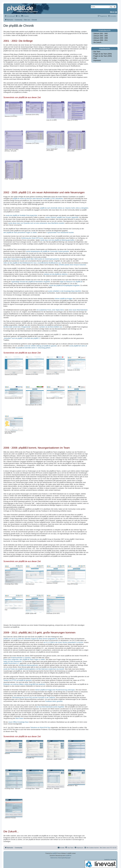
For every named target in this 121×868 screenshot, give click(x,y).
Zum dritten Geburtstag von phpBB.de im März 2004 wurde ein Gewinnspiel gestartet (31, 259)
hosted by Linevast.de (101, 863)
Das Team (97, 52)
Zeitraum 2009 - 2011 (101, 40)
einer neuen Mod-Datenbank (78, 310)
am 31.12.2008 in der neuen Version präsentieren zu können (63, 642)
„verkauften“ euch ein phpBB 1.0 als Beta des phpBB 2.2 (22, 338)
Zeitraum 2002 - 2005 (101, 36)
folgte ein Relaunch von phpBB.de (71, 282)
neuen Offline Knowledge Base (18, 722)
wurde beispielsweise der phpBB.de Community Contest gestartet (47, 251)
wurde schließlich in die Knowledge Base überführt (65, 291)
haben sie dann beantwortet (13, 661)
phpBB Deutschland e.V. (11, 663)
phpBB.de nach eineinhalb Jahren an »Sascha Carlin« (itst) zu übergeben (64, 208)
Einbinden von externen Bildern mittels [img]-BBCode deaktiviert (24, 684)
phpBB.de (69, 856)
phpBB (54, 853)
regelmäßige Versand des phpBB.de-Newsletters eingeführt (31, 282)
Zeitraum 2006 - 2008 (101, 38)
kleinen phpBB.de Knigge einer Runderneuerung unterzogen (55, 690)
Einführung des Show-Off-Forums (32, 238)
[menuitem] (18, 16)
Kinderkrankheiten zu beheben (21, 658)
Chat (95, 58)
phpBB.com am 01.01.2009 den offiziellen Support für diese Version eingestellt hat (30, 639)
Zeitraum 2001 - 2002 (101, 34)
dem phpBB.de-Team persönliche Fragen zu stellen (20, 233)
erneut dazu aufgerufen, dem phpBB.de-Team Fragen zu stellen (24, 660)
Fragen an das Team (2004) (103, 54)
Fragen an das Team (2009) (103, 56)
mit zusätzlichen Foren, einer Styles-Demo (50, 310)
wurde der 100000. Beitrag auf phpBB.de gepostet (40, 346)
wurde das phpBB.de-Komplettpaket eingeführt (64, 285)
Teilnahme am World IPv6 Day (40, 728)
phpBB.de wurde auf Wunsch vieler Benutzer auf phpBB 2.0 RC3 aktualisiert (38, 199)
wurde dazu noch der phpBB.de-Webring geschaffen (57, 240)
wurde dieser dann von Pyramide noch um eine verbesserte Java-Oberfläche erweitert (36, 223)
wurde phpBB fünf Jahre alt (78, 346)
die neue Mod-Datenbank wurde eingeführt (50, 707)
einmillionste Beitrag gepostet (28, 665)
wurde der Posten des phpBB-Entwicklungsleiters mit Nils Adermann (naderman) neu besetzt (34, 669)
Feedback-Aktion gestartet (54, 701)
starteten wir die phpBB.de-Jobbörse (56, 274)
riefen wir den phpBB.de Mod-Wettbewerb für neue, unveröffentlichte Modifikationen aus (32, 263)
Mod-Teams (19, 718)
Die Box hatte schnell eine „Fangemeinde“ (17, 327)
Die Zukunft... (98, 42)
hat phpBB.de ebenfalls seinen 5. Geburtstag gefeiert (33, 348)
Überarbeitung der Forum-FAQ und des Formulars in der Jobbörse (34, 698)
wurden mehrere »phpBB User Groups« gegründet (62, 217)
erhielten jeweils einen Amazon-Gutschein (72, 265)
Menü (112, 12)
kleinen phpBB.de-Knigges (64, 299)
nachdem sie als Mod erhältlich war (51, 327)
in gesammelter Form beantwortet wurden (60, 233)
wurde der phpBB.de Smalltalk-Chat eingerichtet (21, 215)
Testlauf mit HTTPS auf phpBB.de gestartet (18, 680)
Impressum (97, 60)
